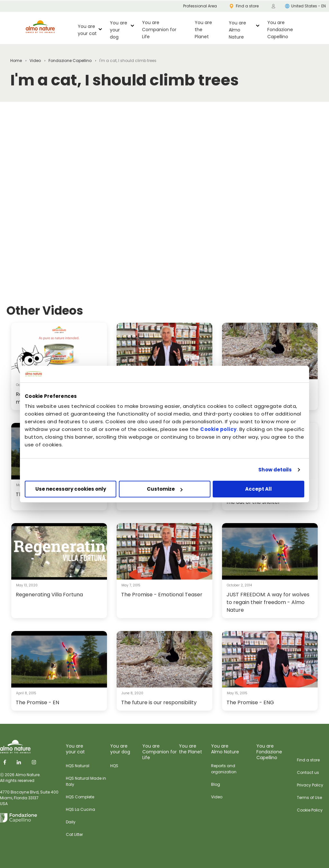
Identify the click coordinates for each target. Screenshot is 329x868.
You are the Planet (203, 30)
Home (16, 61)
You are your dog (119, 30)
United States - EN (305, 6)
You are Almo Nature (237, 30)
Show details (275, 470)
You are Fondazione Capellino (280, 30)
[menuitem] (273, 6)
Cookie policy (218, 429)
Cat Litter (74, 834)
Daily (71, 822)
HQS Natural (78, 766)
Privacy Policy (310, 785)
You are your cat (87, 30)
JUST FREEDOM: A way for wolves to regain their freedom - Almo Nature (268, 602)
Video (35, 61)
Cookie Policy (310, 810)
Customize (165, 489)
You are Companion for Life (159, 30)
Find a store (308, 760)
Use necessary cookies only (71, 489)
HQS (114, 766)
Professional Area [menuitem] (200, 6)
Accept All (258, 489)
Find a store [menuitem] (244, 6)
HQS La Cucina (80, 809)
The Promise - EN (37, 702)
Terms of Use (309, 798)
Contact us (308, 772)
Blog (216, 784)
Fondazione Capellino (70, 61)
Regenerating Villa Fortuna (49, 595)
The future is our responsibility (159, 702)
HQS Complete (80, 797)
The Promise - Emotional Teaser (162, 595)
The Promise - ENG (250, 702)
